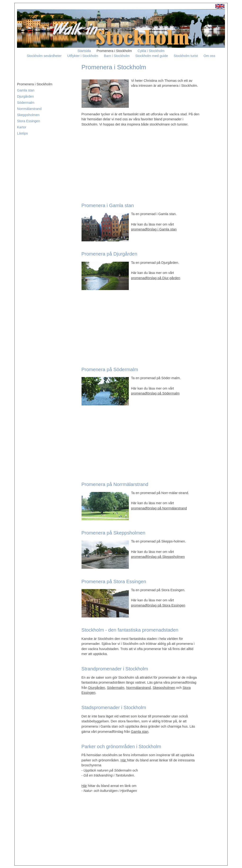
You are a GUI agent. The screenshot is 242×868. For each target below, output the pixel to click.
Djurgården (25, 96)
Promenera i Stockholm (114, 51)
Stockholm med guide (151, 56)
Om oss (209, 56)
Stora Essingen (29, 121)
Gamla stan (26, 90)
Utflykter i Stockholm (83, 56)
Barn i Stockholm (117, 56)
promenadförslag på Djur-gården (156, 278)
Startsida (84, 51)
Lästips (22, 133)
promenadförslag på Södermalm (156, 393)
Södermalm (26, 103)
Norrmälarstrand (29, 109)
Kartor (22, 127)
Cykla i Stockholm (151, 51)
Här (124, 760)
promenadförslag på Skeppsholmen (158, 557)
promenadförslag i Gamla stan (154, 229)
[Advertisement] (141, 164)
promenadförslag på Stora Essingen (158, 605)
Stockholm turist (186, 56)
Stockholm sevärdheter (44, 56)
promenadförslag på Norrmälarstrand (159, 508)
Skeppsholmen (28, 115)
